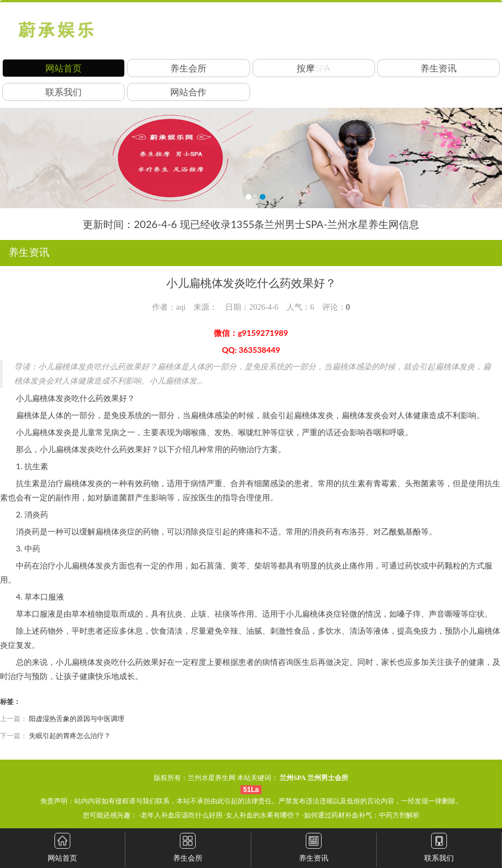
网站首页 (64, 68)
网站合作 (188, 92)
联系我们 (64, 92)
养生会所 (188, 68)
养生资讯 (438, 68)
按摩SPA (313, 68)
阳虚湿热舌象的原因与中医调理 (77, 719)
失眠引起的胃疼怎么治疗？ (70, 736)
